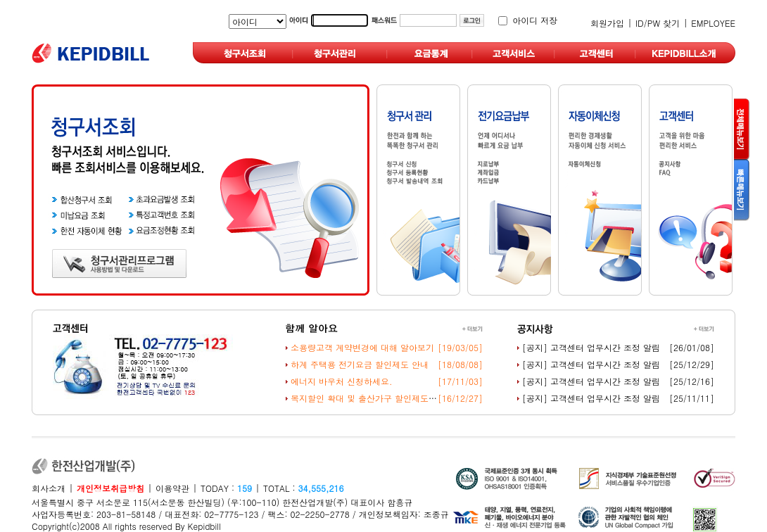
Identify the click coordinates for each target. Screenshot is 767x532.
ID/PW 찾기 (658, 23)
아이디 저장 (535, 20)
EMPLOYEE (713, 23)
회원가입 (607, 23)
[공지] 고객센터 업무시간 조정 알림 (591, 347)
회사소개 (49, 488)
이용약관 (172, 488)
